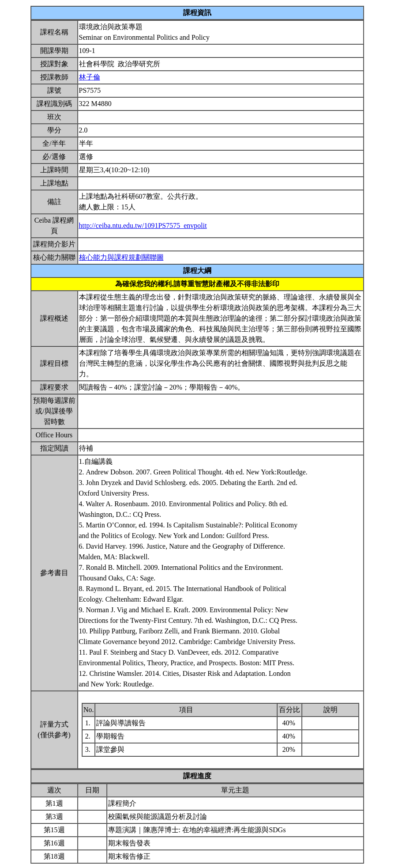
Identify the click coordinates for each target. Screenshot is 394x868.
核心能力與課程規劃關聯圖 (121, 257)
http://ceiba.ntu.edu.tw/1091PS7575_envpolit (143, 226)
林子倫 (90, 77)
